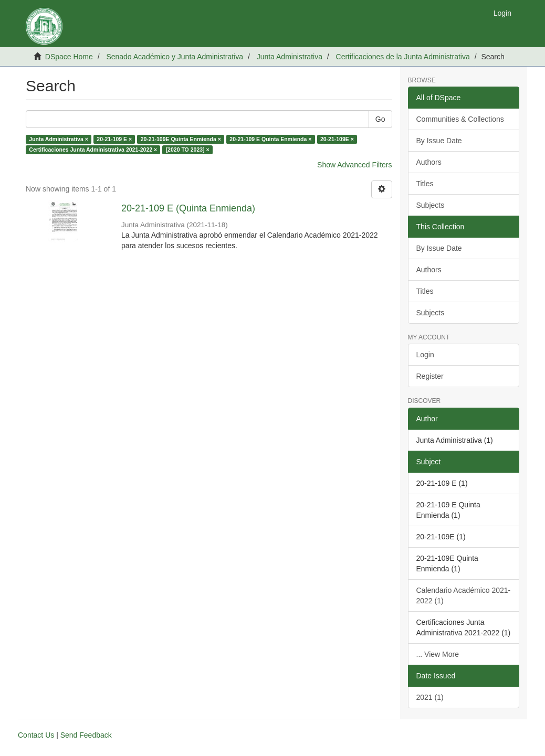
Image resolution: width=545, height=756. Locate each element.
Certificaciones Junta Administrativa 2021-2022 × (93, 150)
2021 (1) (430, 697)
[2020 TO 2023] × (188, 150)
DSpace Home (69, 57)
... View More (438, 654)
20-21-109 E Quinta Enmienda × (270, 139)
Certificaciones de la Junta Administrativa (403, 57)
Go (380, 119)
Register (430, 376)
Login (425, 355)
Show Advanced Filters (354, 165)
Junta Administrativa (290, 57)
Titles (425, 184)
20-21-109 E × (114, 139)
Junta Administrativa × (59, 139)
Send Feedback (86, 735)
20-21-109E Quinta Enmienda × (181, 139)
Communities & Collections (460, 119)
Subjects (431, 205)
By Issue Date (439, 141)
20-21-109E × (337, 139)
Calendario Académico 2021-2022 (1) (464, 595)
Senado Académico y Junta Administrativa (175, 57)
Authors (429, 162)
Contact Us (36, 735)
